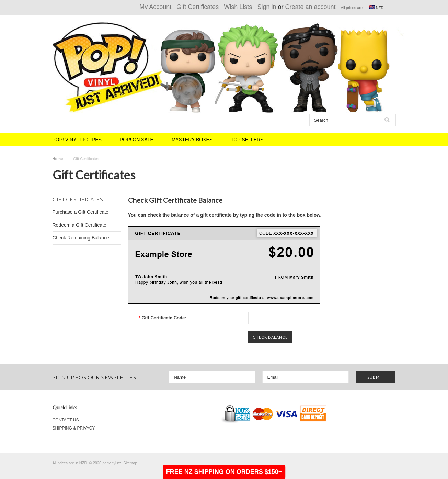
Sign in (267, 7)
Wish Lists (238, 7)
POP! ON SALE (137, 140)
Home (58, 159)
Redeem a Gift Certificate (79, 225)
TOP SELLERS (247, 140)
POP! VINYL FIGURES (77, 140)
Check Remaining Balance (81, 238)
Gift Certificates (198, 7)
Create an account (310, 7)
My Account (155, 7)
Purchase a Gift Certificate (81, 212)
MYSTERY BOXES (192, 140)
